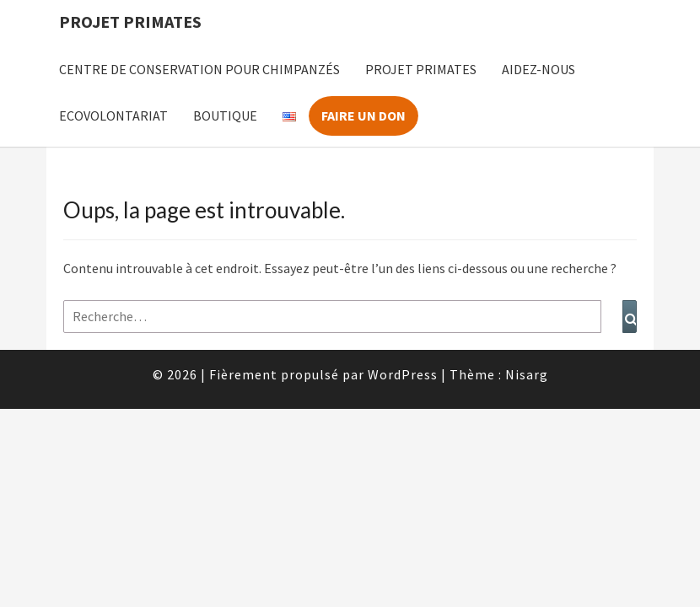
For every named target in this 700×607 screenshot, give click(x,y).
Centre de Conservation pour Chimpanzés (199, 69)
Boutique (225, 115)
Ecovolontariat (113, 115)
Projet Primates (130, 21)
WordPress (403, 374)
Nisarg (527, 374)
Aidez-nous (538, 69)
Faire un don (363, 115)
